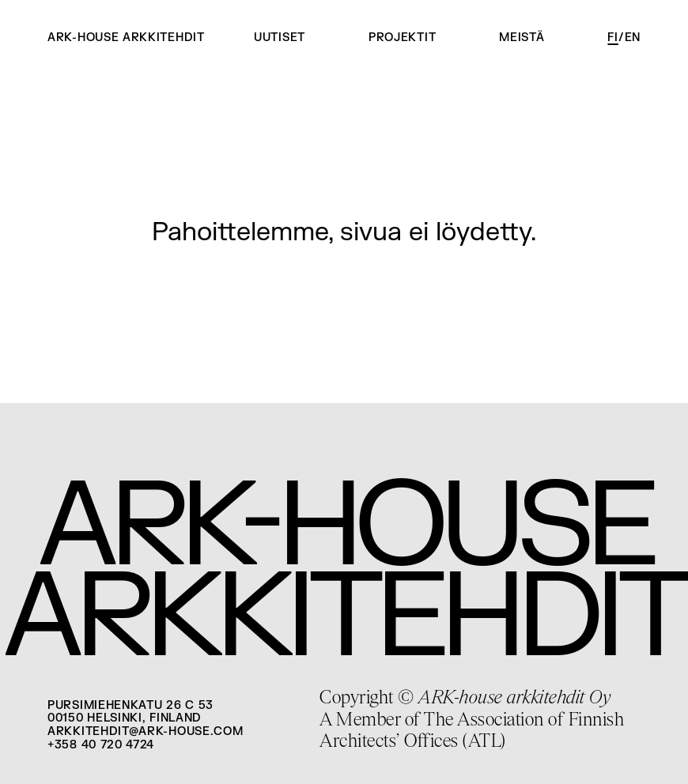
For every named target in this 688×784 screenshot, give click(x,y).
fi (612, 38)
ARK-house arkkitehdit (126, 38)
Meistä (522, 38)
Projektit (402, 38)
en (633, 38)
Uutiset (280, 38)
